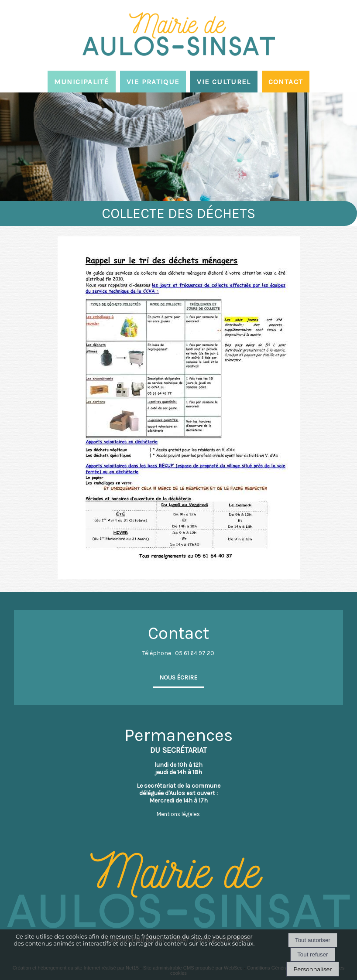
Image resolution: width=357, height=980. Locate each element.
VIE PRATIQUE (153, 82)
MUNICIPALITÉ (82, 82)
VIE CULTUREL (224, 82)
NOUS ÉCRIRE (178, 678)
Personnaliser (312, 969)
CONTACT (286, 82)
